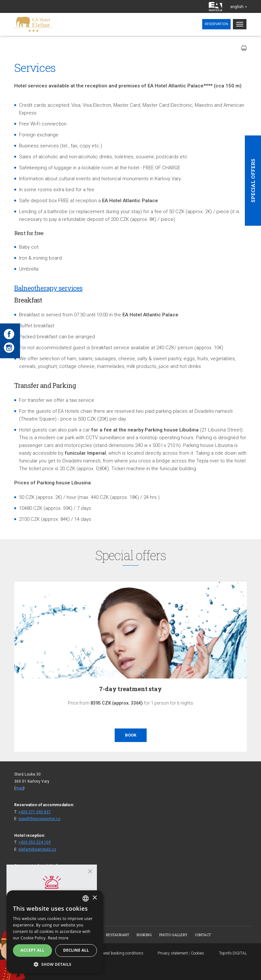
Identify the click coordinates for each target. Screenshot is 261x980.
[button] (55, 964)
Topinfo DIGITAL (233, 953)
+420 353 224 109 (35, 842)
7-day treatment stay (130, 689)
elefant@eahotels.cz (37, 849)
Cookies (198, 953)
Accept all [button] (33, 950)
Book (131, 735)
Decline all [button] (76, 950)
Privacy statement (173, 953)
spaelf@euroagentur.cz (39, 819)
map (19, 788)
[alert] (55, 932)
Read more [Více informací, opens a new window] (58, 938)
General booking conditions (120, 953)
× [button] (94, 898)
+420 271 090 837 (35, 812)
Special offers (253, 181)
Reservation (216, 24)
